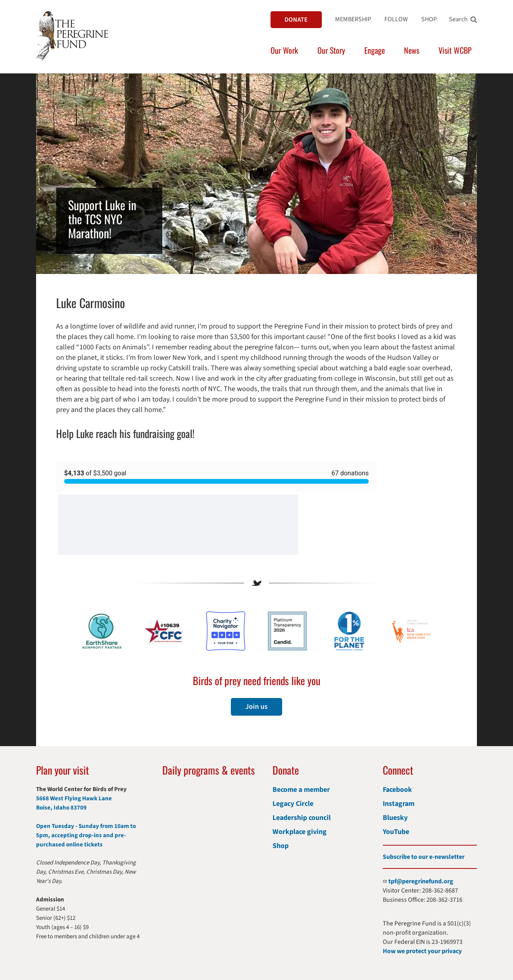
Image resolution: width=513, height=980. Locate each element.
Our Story (331, 50)
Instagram (399, 804)
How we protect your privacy (422, 951)
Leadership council (302, 818)
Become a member (301, 790)
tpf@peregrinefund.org (421, 881)
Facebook (397, 790)
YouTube (396, 832)
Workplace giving (300, 832)
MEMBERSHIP (353, 19)
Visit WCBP (455, 50)
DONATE (296, 20)
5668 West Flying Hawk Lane (74, 798)
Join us (256, 707)
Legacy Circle (293, 804)
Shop (281, 846)
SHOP (429, 19)
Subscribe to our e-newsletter (424, 857)
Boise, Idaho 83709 (61, 808)
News (412, 50)
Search (458, 19)
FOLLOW (396, 19)
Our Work (284, 50)
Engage (375, 50)
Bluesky (395, 818)
